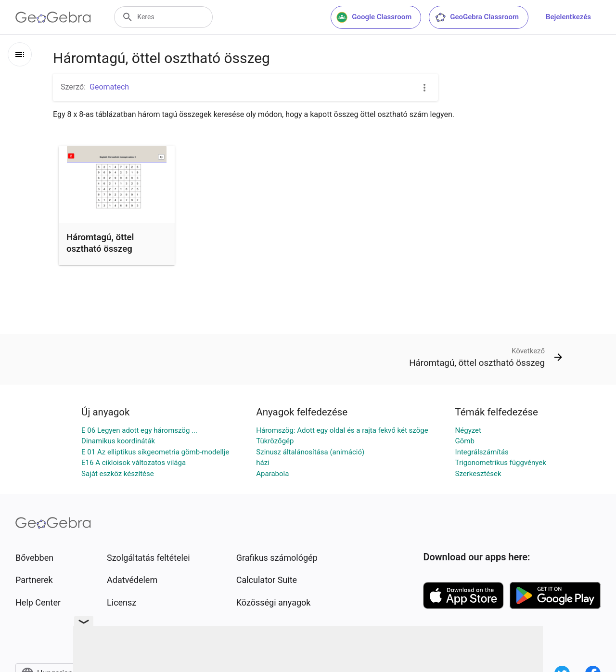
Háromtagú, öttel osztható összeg (100, 243)
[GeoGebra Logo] (53, 17)
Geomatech (109, 87)
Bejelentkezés (568, 17)
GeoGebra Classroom (477, 17)
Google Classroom (374, 17)
